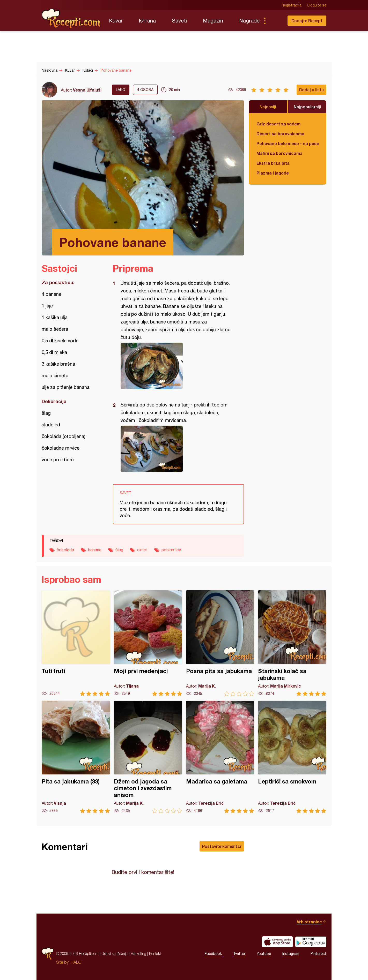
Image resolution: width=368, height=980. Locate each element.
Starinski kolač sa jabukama (292, 643)
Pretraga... (275, 21)
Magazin (213, 21)
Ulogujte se (317, 5)
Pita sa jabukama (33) (76, 757)
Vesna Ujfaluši (87, 90)
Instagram (291, 954)
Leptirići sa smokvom (292, 757)
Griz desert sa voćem (278, 124)
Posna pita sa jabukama (220, 643)
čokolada (65, 550)
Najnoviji (268, 107)
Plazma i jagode (273, 173)
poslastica (171, 550)
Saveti (179, 21)
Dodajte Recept (307, 21)
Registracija (292, 5)
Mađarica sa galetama (220, 757)
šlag (119, 550)
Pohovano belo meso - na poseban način (288, 143)
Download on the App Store (277, 942)
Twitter (239, 954)
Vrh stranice (309, 922)
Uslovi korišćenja (115, 953)
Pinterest (318, 954)
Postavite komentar (222, 846)
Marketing (138, 953)
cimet (142, 550)
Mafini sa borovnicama (279, 153)
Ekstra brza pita (273, 163)
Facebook (213, 954)
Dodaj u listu (311, 90)
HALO (76, 962)
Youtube (264, 954)
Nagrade (249, 21)
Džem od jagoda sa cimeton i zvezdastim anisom (148, 757)
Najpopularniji (307, 107)
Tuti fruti (76, 643)
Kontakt (155, 953)
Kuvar (116, 21)
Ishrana (147, 21)
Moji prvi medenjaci (148, 643)
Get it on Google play (311, 942)
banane (95, 550)
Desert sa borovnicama (280, 134)
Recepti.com (71, 19)
